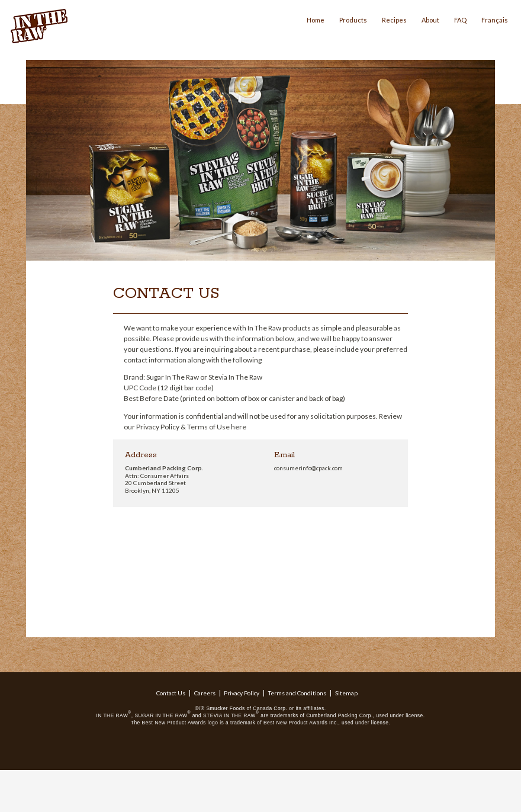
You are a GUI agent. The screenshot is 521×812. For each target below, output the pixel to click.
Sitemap (346, 693)
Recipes (394, 20)
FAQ (460, 20)
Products (353, 20)
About (430, 20)
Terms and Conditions (297, 693)
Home (316, 20)
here (239, 427)
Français (495, 20)
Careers (205, 693)
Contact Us (171, 693)
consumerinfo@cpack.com (308, 468)
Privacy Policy (242, 693)
